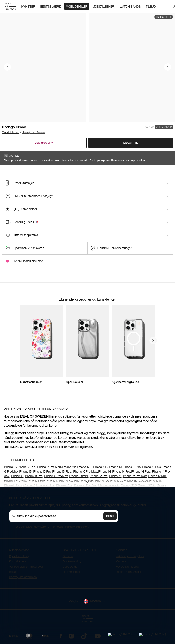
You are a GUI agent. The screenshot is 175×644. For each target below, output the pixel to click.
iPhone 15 (25, 494)
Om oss (68, 579)
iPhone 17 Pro (26, 490)
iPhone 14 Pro (121, 494)
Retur (13, 595)
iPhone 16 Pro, (132, 490)
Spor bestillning (20, 579)
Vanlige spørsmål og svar (26, 589)
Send (110, 539)
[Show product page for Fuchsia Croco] (37, 194)
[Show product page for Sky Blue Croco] (85, 194)
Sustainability (72, 584)
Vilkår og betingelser (130, 579)
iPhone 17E (84, 490)
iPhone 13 (17, 499)
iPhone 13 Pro (33, 499)
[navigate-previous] (153, 372)
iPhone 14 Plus (141, 494)
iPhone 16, (116, 490)
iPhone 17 (10, 490)
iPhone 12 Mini (157, 499)
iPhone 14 (105, 494)
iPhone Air (69, 490)
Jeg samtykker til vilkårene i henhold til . (52, 549)
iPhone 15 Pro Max (84, 494)
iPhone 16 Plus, (152, 490)
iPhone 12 (115, 499)
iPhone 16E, (100, 490)
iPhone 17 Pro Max (49, 490)
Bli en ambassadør (129, 595)
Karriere (121, 584)
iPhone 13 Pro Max (56, 499)
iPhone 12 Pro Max (135, 499)
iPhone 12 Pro (98, 499)
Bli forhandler (71, 595)
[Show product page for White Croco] (61, 194)
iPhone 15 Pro (42, 494)
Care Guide (70, 589)
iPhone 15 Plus (62, 494)
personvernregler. (77, 549)
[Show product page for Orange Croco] (13, 194)
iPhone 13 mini (79, 499)
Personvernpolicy (128, 589)
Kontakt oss (18, 584)
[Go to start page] (11, 6)
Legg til (131, 143)
